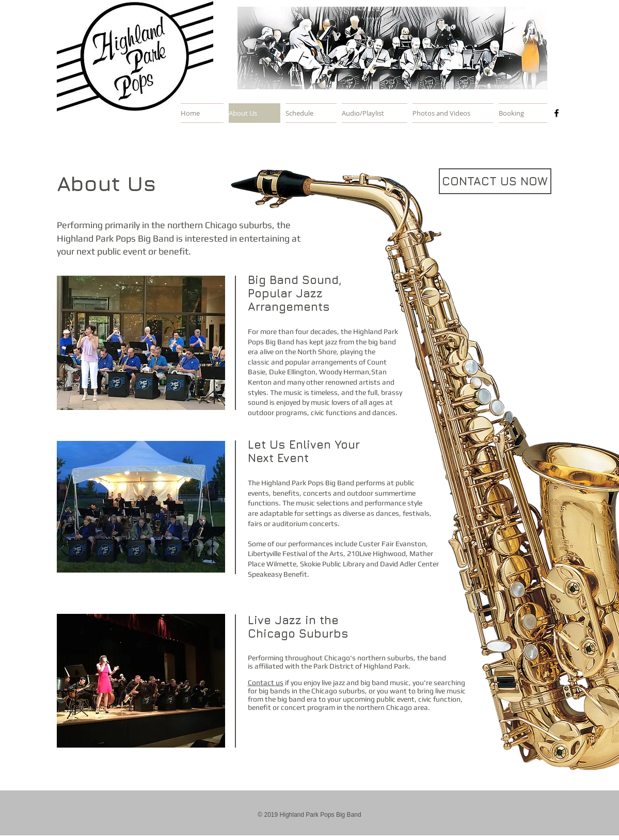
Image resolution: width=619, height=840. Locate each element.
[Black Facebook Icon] (557, 113)
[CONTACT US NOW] (495, 181)
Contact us (266, 683)
